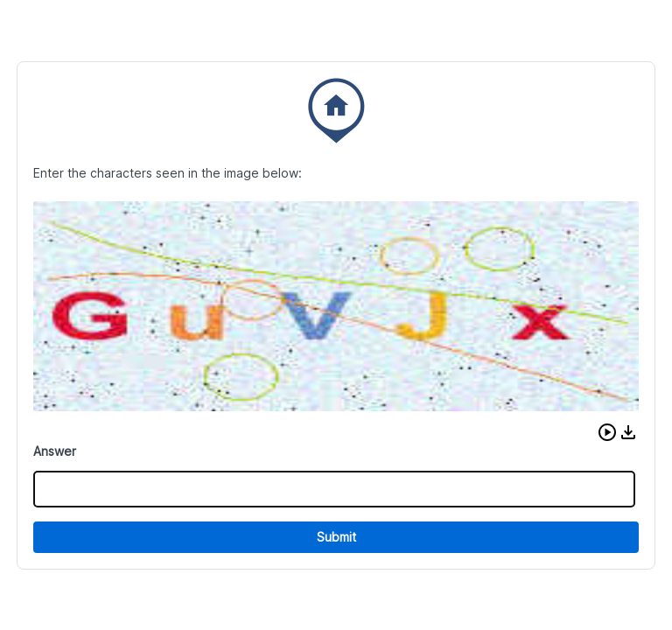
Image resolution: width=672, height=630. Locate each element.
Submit (336, 537)
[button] (607, 432)
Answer (55, 451)
